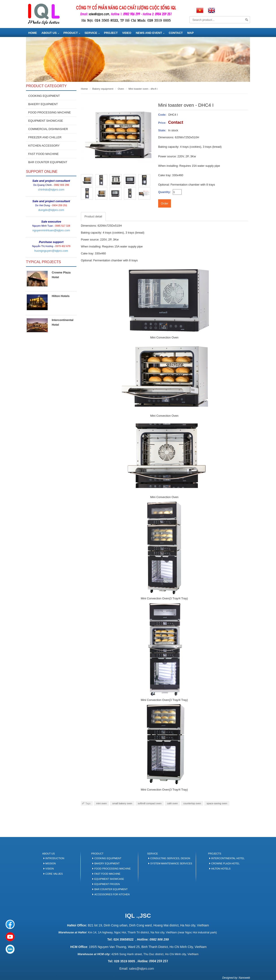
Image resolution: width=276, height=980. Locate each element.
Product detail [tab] (93, 216)
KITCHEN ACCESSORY (44, 146)
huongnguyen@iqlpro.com (51, 251)
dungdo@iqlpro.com (51, 210)
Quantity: (165, 192)
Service (91, 33)
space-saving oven (217, 803)
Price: (162, 123)
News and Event (149, 33)
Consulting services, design (170, 858)
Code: (162, 115)
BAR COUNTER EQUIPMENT (48, 162)
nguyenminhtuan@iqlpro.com (51, 230)
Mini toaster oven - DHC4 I (143, 89)
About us (49, 33)
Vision (50, 869)
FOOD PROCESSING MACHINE (50, 112)
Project (111, 33)
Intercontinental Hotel (228, 858)
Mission (51, 863)
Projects (215, 854)
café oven (172, 803)
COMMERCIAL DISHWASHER (48, 129)
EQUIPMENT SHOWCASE (46, 121)
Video (127, 33)
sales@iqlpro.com (141, 969)
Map (191, 33)
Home (33, 33)
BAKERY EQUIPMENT (43, 104)
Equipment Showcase (109, 879)
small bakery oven (122, 803)
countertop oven (192, 803)
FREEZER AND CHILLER (45, 137)
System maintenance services (171, 863)
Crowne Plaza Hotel (225, 863)
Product (71, 33)
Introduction (55, 858)
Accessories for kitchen (112, 894)
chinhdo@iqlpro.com (51, 190)
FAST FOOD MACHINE (43, 154)
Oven (121, 89)
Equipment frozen (107, 884)
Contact (176, 33)
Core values (54, 874)
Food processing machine (112, 869)
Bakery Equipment (107, 863)
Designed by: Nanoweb (236, 978)
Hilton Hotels (61, 296)
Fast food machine (107, 874)
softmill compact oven (150, 803)
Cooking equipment (44, 96)
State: (162, 130)
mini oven (101, 803)
